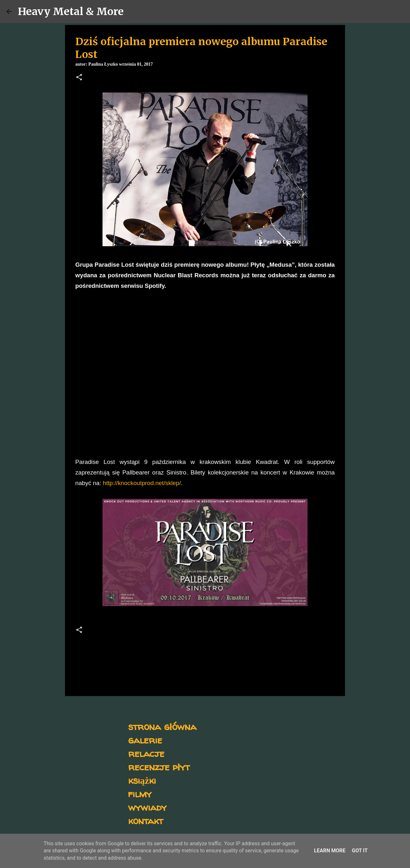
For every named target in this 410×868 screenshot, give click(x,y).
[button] (79, 78)
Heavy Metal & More (71, 12)
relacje (146, 753)
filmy (140, 794)
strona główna (162, 726)
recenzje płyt (159, 767)
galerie (145, 740)
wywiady (147, 807)
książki (142, 780)
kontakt (146, 820)
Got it (360, 851)
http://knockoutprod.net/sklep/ (142, 483)
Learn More (330, 851)
